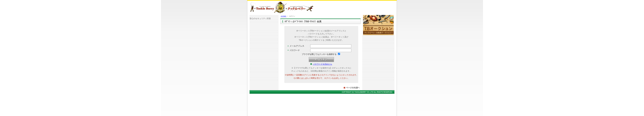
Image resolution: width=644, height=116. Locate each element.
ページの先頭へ (352, 88)
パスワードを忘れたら (322, 64)
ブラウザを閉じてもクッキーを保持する (319, 54)
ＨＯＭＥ (284, 16)
